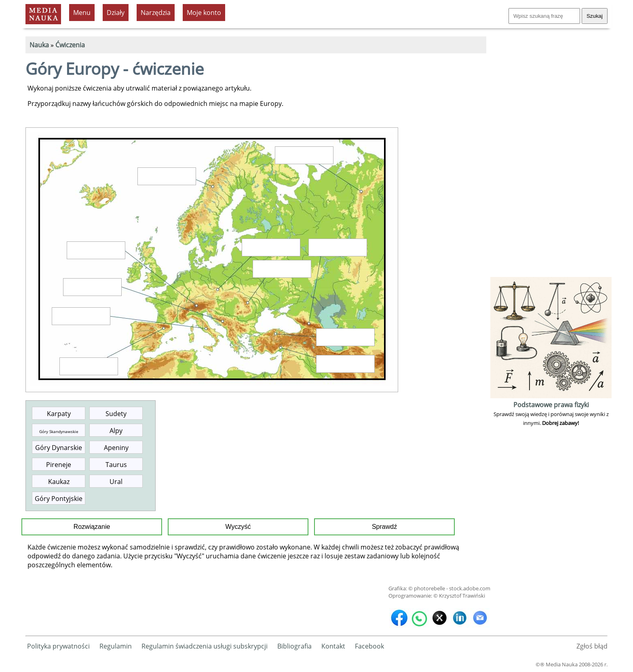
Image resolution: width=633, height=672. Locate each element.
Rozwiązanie (92, 527)
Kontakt (333, 646)
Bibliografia (294, 646)
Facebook (369, 646)
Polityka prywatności (58, 646)
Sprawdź (384, 527)
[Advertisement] (551, 154)
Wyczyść (238, 527)
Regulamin (116, 646)
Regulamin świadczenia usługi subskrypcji (205, 646)
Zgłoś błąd (592, 646)
